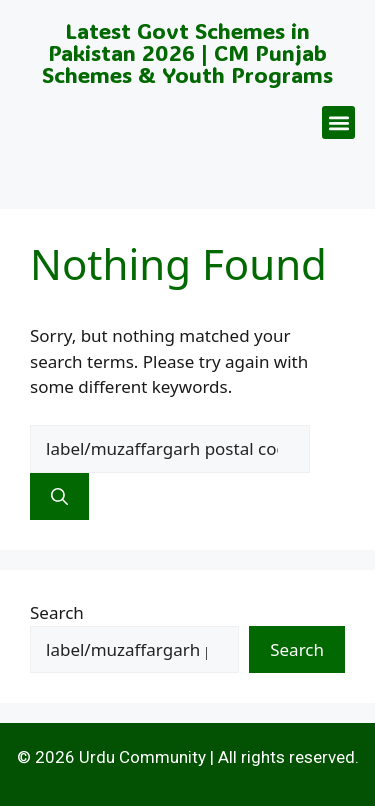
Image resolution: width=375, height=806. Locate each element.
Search (57, 612)
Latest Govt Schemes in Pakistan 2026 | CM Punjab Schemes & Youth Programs (187, 52)
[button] (338, 122)
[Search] (59, 497)
